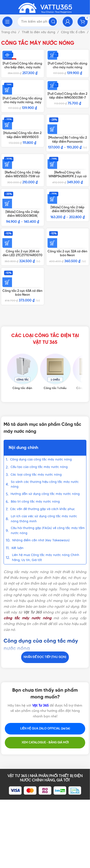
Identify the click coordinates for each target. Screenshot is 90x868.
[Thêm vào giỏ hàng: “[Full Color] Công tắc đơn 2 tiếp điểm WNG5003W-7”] (52, 85)
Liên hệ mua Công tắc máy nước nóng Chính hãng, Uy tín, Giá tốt (46, 558)
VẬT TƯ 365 (17, 776)
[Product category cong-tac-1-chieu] (55, 372)
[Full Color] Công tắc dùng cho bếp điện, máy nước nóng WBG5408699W (22, 67)
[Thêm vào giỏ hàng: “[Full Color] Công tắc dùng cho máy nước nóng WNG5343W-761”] (52, 55)
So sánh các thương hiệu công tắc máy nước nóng (45, 485)
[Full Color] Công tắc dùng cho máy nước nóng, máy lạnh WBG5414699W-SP (22, 102)
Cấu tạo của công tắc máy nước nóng (39, 467)
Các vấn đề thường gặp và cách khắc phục (42, 509)
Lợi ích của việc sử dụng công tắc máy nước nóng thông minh (44, 519)
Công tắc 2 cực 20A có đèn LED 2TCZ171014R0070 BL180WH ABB (23, 255)
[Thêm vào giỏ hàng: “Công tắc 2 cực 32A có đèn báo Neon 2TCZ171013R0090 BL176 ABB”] (52, 243)
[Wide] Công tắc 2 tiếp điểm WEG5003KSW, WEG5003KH (22, 216)
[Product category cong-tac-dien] (22, 372)
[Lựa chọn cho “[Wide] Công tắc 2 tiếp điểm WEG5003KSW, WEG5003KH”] (7, 204)
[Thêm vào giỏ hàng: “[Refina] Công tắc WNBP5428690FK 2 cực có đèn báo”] (52, 164)
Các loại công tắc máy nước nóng (36, 475)
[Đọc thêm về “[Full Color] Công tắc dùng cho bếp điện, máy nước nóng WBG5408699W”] (7, 55)
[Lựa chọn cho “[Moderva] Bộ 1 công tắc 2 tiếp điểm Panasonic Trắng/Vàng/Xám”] (52, 129)
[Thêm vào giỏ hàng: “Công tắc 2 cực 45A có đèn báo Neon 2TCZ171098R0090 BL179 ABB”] (7, 282)
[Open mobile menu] (7, 22)
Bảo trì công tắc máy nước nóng (35, 502)
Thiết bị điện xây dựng (39, 32)
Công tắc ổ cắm (73, 32)
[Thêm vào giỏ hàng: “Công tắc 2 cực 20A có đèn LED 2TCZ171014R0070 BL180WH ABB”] (7, 243)
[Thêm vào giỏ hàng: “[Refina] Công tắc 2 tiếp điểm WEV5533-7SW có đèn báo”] (7, 164)
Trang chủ (9, 32)
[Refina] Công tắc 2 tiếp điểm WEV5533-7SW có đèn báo (23, 176)
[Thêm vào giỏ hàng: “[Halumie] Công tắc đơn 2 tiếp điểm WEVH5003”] (7, 125)
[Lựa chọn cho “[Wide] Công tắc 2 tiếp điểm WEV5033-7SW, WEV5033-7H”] (52, 199)
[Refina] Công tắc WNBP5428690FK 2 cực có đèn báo (68, 176)
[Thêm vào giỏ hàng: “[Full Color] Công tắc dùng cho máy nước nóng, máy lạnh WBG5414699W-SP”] (7, 90)
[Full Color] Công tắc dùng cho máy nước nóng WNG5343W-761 (68, 67)
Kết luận (18, 548)
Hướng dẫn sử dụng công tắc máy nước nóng (45, 494)
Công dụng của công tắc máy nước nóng (41, 460)
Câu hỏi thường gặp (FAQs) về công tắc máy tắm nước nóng (48, 531)
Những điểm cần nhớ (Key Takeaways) (41, 540)
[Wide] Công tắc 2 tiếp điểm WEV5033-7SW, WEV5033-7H (68, 211)
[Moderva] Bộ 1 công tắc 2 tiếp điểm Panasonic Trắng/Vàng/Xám (68, 141)
